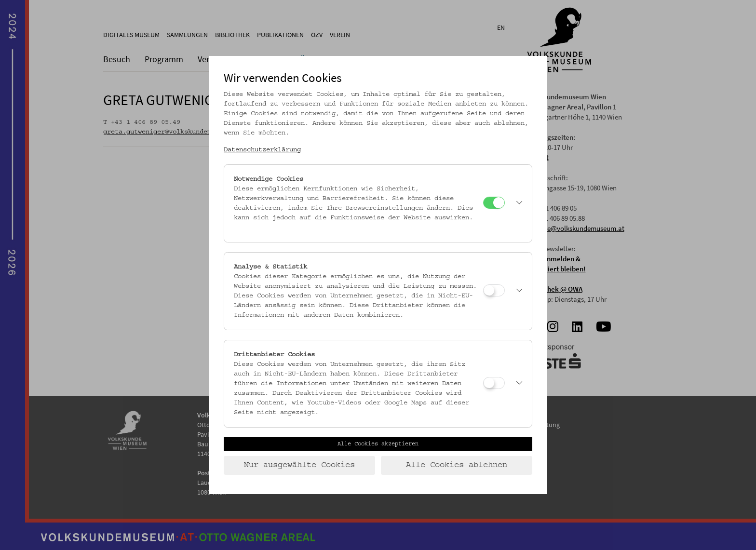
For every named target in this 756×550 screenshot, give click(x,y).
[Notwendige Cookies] (494, 203)
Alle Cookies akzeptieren (378, 444)
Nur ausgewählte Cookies (299, 465)
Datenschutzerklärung (262, 150)
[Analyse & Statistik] (494, 290)
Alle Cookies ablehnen (457, 465)
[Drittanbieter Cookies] (494, 383)
